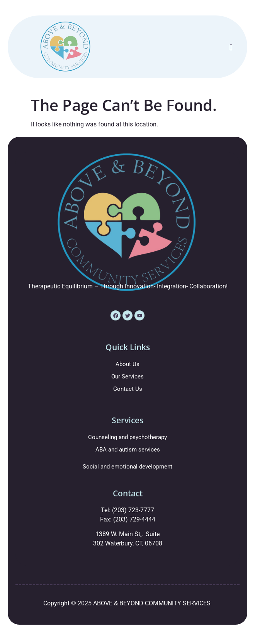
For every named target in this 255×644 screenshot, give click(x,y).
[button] (231, 47)
